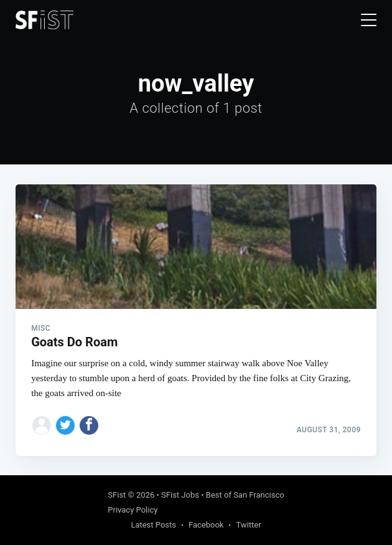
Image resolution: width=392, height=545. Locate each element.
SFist (117, 495)
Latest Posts (153, 525)
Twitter (248, 525)
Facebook (206, 525)
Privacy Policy (133, 510)
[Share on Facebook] (89, 425)
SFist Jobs (180, 495)
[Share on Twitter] (65, 425)
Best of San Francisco (245, 495)
